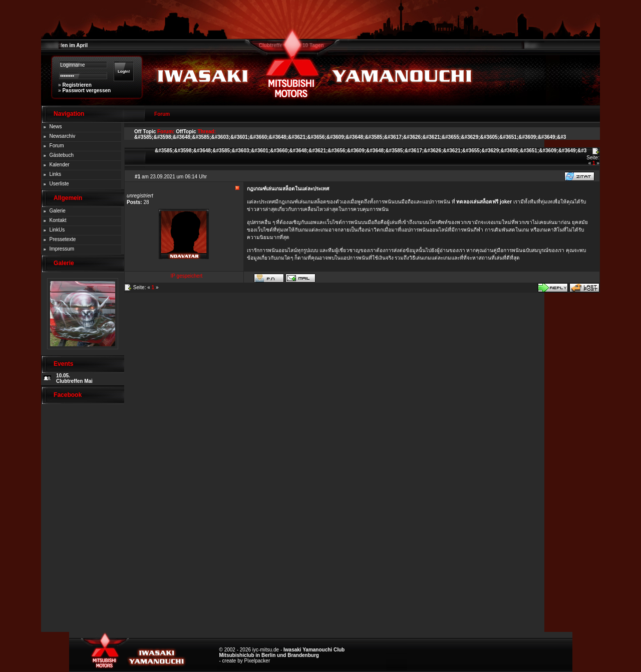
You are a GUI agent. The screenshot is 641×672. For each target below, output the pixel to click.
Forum (57, 146)
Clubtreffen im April (64, 45)
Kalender (60, 165)
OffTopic (186, 132)
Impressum (62, 249)
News (56, 127)
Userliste (59, 184)
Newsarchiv (63, 136)
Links (55, 174)
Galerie (58, 211)
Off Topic (145, 132)
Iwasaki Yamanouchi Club (314, 650)
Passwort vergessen (86, 90)
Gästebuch (62, 155)
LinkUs (57, 230)
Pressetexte (63, 239)
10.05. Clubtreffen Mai (74, 378)
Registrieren (77, 85)
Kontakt (58, 220)
